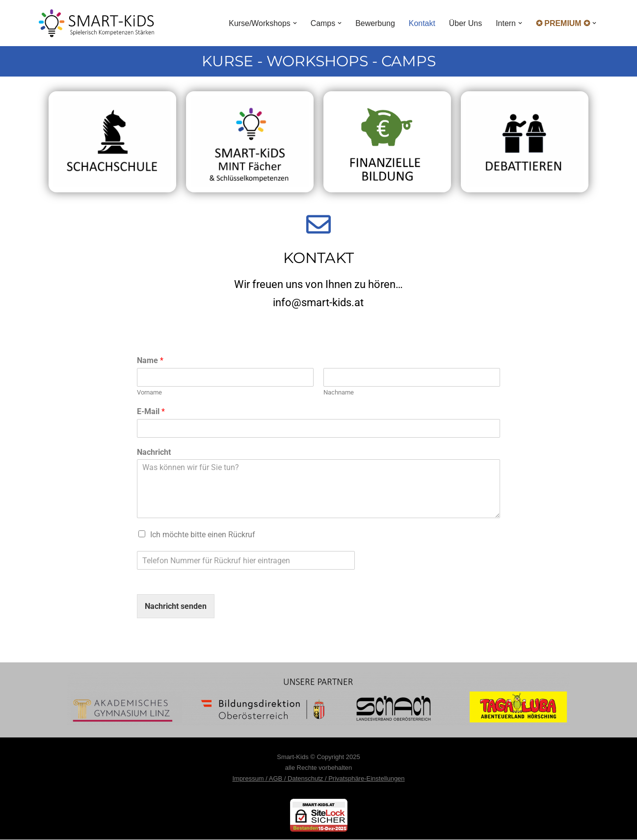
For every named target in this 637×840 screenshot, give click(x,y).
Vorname (149, 392)
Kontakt (422, 23)
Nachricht (154, 452)
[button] (294, 23)
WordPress (138, 750)
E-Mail (151, 411)
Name (150, 360)
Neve (48, 750)
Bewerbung (375, 23)
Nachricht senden (176, 607)
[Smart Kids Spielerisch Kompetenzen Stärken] (96, 23)
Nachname (339, 392)
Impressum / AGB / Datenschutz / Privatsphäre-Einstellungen (318, 779)
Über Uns (465, 23)
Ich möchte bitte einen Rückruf (203, 535)
